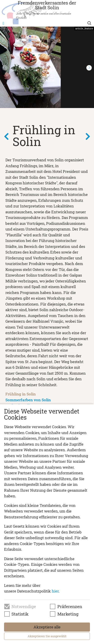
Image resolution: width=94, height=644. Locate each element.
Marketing (68, 614)
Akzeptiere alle (47, 627)
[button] (89, 68)
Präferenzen (70, 606)
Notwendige (24, 606)
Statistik (20, 614)
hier (55, 591)
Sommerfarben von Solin (28, 400)
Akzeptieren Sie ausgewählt (47, 636)
